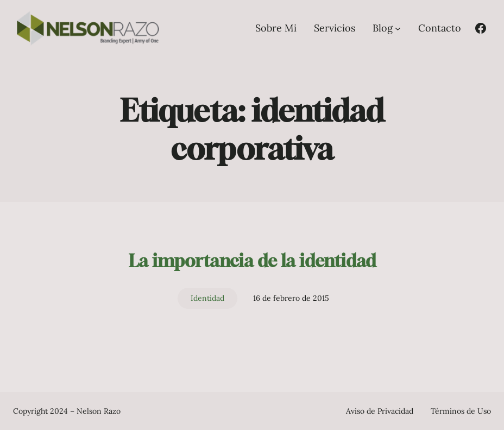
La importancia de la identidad (252, 261)
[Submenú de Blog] (398, 28)
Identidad (207, 298)
